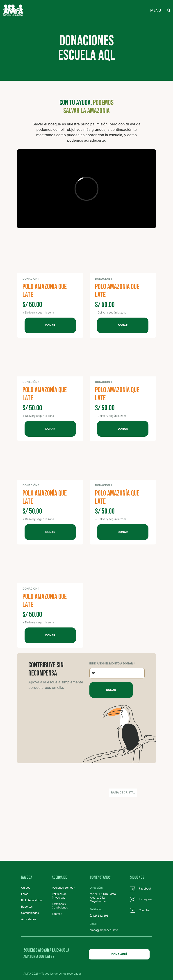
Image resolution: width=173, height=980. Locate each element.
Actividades (29, 919)
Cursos (26, 888)
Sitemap (57, 914)
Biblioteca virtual (32, 900)
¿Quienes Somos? (63, 888)
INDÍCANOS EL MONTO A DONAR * (112, 663)
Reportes (27, 907)
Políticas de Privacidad (59, 896)
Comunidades (30, 913)
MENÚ (156, 10)
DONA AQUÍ (119, 954)
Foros (25, 894)
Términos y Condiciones (60, 906)
